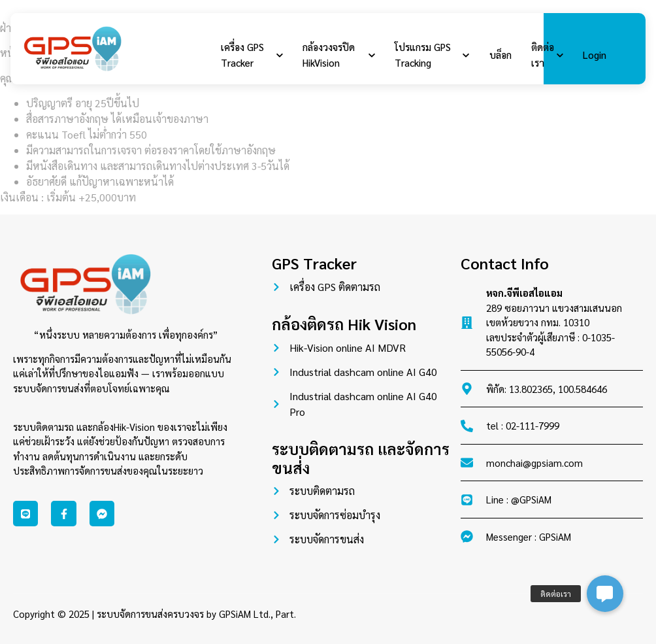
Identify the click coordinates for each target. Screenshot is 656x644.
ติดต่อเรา (545, 55)
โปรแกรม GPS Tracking (430, 55)
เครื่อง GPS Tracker (252, 55)
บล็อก (498, 55)
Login (592, 55)
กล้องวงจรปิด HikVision (338, 55)
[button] (605, 594)
